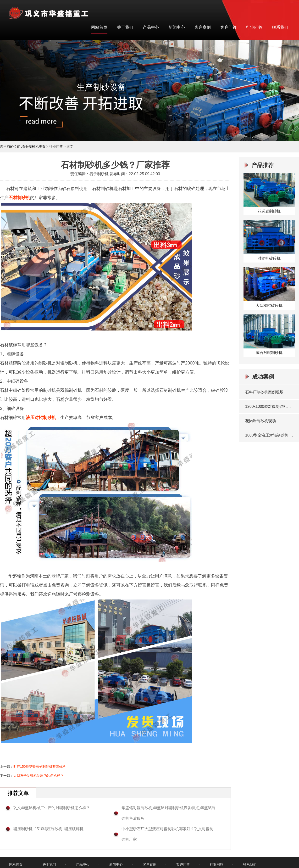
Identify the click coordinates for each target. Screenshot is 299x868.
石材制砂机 (19, 198)
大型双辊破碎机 (269, 305)
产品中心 (151, 27)
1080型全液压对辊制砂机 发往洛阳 (270, 435)
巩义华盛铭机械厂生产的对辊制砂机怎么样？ (52, 808)
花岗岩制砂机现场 (260, 421)
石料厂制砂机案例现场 (264, 392)
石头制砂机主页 (34, 146)
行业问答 (254, 27)
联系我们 (280, 27)
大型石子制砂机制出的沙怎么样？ (39, 776)
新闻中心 (177, 27)
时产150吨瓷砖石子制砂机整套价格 (40, 767)
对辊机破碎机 (269, 258)
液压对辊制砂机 (41, 418)
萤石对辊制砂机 (269, 353)
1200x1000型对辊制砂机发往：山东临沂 (270, 406)
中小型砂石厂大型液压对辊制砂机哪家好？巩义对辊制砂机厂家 (167, 834)
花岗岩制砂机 (269, 211)
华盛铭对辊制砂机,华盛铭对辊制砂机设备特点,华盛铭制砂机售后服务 (169, 813)
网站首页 (99, 27)
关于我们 (125, 27)
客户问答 (228, 27)
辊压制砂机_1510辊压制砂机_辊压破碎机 (48, 829)
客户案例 (203, 27)
